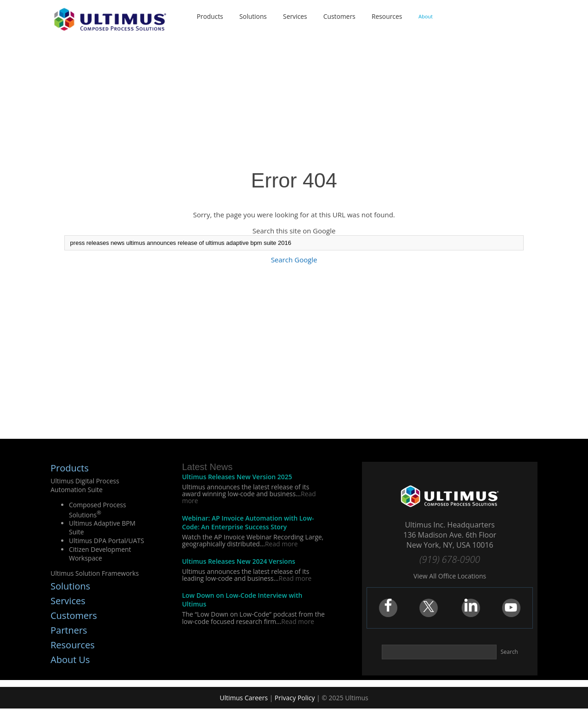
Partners (69, 630)
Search (509, 652)
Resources (73, 645)
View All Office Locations (450, 576)
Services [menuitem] (295, 16)
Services (68, 601)
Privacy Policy (295, 698)
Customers (74, 615)
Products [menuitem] (209, 16)
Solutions (70, 586)
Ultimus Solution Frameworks (95, 573)
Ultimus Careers (244, 698)
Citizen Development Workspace (100, 554)
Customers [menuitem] (340, 16)
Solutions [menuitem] (252, 16)
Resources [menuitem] (388, 16)
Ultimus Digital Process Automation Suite (85, 485)
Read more (281, 544)
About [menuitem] (427, 16)
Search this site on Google (294, 231)
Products (70, 468)
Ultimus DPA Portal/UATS (107, 541)
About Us (70, 660)
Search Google (294, 260)
